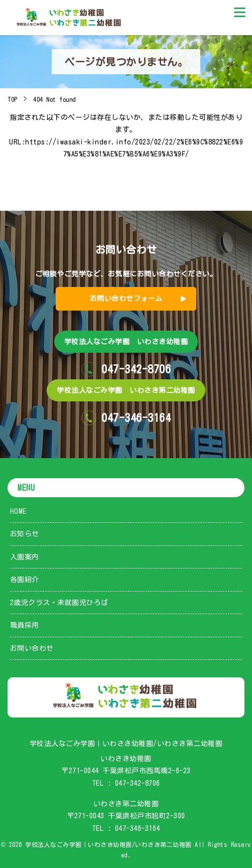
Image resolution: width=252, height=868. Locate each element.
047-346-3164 (138, 828)
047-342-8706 (138, 783)
